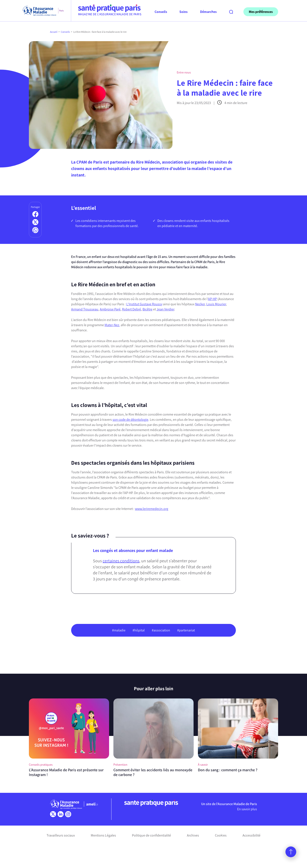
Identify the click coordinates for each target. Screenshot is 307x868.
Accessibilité (251, 835)
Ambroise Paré (110, 309)
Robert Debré (132, 309)
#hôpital (139, 630)
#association (161, 630)
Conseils (65, 32)
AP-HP (212, 299)
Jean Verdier (165, 309)
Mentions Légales (103, 835)
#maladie (119, 630)
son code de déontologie (130, 420)
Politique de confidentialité (151, 835)
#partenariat (186, 630)
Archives (193, 835)
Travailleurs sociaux (61, 835)
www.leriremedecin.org (152, 509)
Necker (200, 304)
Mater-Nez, (112, 325)
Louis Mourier (216, 304)
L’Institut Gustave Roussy (144, 304)
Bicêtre (147, 309)
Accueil (54, 32)
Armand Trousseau (85, 309)
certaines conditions (121, 561)
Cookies (221, 835)
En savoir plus (247, 809)
